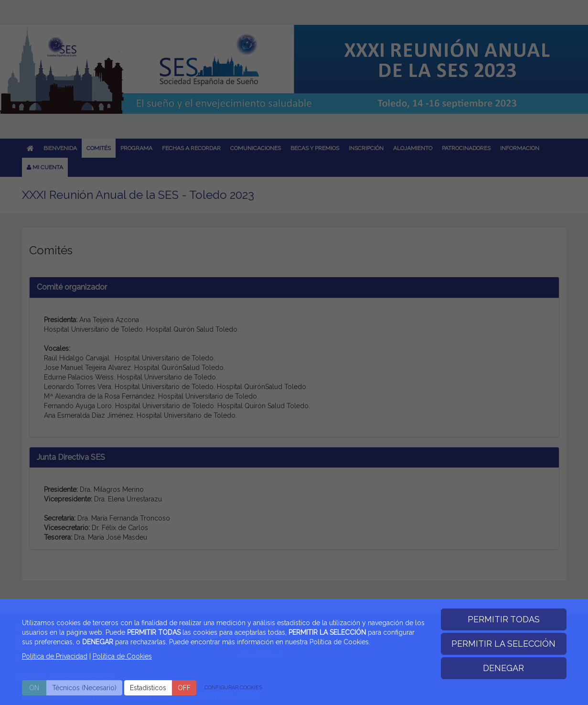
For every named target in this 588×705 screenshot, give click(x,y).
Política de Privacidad (55, 656)
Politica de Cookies (122, 656)
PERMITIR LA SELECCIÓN (503, 644)
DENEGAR (503, 668)
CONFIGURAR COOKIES (233, 688)
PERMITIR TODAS (504, 619)
